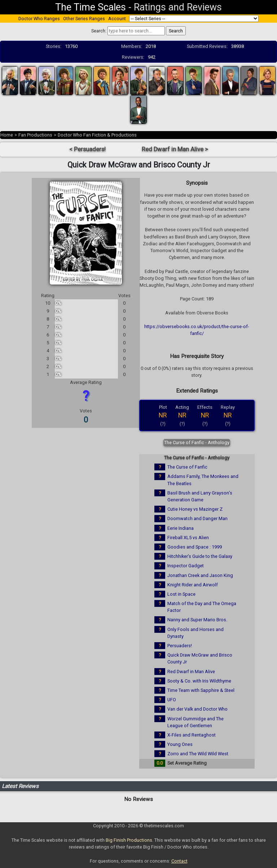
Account (117, 19)
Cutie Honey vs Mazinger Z (195, 509)
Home (7, 135)
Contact (179, 861)
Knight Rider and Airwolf (193, 585)
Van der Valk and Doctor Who (197, 709)
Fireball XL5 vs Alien (188, 538)
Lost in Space (181, 594)
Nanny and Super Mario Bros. (197, 620)
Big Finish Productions (129, 840)
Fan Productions (35, 135)
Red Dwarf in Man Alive (191, 672)
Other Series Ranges (84, 19)
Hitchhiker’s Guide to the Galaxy (200, 556)
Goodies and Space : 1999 (195, 547)
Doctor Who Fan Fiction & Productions (97, 135)
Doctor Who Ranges (39, 19)
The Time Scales (91, 7)
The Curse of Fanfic (187, 467)
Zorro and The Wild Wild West (198, 754)
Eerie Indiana (181, 528)
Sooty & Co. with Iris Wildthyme (199, 681)
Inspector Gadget (186, 566)
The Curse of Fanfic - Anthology (197, 442)
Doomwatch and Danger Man (197, 518)
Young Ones (180, 744)
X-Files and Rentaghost (192, 735)
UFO (172, 700)
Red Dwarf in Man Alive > (175, 149)
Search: (99, 31)
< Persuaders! (87, 149)
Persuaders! (180, 646)
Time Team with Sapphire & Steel (201, 690)
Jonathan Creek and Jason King (200, 575)
